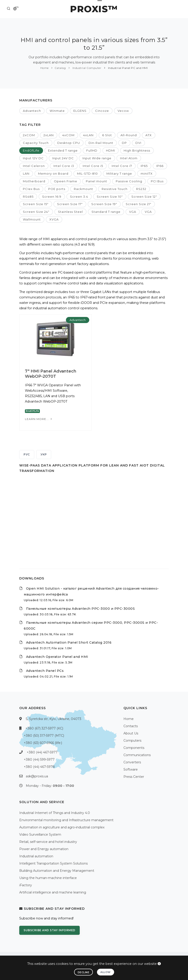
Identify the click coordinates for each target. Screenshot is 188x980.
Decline (84, 972)
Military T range (119, 173)
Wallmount (32, 219)
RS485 (28, 197)
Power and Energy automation (44, 849)
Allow (106, 972)
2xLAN (49, 135)
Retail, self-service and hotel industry (48, 842)
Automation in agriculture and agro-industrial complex (62, 827)
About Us (131, 733)
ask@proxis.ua (37, 776)
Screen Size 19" (104, 204)
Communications (137, 755)
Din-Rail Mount (101, 143)
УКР (44, 454)
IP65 (144, 166)
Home (45, 68)
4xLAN (88, 135)
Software (131, 769)
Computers (132, 741)
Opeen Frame (66, 181)
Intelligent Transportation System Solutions (53, 863)
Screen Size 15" (36, 204)
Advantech (32, 111)
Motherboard (34, 181)
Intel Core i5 (93, 166)
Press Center (134, 777)
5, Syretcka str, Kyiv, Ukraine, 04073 (54, 719)
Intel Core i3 (64, 166)
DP (124, 143)
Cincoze (102, 111)
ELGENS (80, 111)
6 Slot (107, 135)
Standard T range (106, 212)
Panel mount (96, 181)
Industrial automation (36, 856)
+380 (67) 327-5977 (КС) (44, 728)
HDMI (111, 150)
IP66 (160, 166)
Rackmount (83, 189)
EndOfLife (31, 150)
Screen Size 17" (70, 204)
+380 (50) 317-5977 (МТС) (44, 736)
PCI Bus (157, 181)
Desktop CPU (69, 143)
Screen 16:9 (52, 197)
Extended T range (63, 150)
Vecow (123, 111)
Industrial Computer (86, 68)
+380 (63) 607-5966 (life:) (43, 743)
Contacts (131, 726)
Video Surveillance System (40, 835)
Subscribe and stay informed (49, 930)
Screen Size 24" (36, 212)
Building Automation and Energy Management (57, 871)
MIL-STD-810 (87, 173)
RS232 (141, 189)
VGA (133, 212)
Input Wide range (97, 158)
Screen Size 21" (139, 204)
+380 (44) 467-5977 (42, 752)
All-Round (129, 135)
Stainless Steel (70, 212)
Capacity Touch (36, 143)
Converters (132, 762)
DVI (138, 143)
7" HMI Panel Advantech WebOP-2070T (51, 374)
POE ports (57, 189)
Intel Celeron (34, 166)
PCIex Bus (31, 189)
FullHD (92, 150)
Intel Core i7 (122, 166)
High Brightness (137, 150)
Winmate (57, 111)
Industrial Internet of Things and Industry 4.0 (55, 813)
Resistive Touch (115, 189)
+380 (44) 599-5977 (39, 760)
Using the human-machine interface (48, 878)
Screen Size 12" (144, 197)
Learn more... (39, 419)
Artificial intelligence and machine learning (53, 892)
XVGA (54, 219)
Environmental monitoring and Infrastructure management (66, 820)
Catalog (60, 68)
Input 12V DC (33, 158)
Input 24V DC (63, 158)
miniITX (147, 173)
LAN (26, 173)
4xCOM (68, 135)
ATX (149, 135)
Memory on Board (53, 173)
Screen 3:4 (79, 197)
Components (134, 748)
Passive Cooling (129, 181)
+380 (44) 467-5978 (39, 767)
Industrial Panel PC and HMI (127, 68)
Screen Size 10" (110, 197)
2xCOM (29, 135)
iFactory (26, 885)
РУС (27, 454)
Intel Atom (129, 158)
